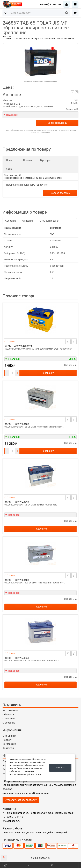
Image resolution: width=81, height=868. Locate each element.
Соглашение (9, 744)
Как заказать (10, 710)
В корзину (48, 373)
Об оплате (8, 714)
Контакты (8, 748)
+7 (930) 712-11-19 (51, 4)
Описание (28, 221)
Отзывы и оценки (49, 221)
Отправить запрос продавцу (21, 800)
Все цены (72, 109)
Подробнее (41, 529)
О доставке (9, 719)
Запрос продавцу (57, 123)
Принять (60, 768)
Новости (7, 740)
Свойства (11, 221)
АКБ (9, 37)
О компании (9, 736)
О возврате (9, 723)
